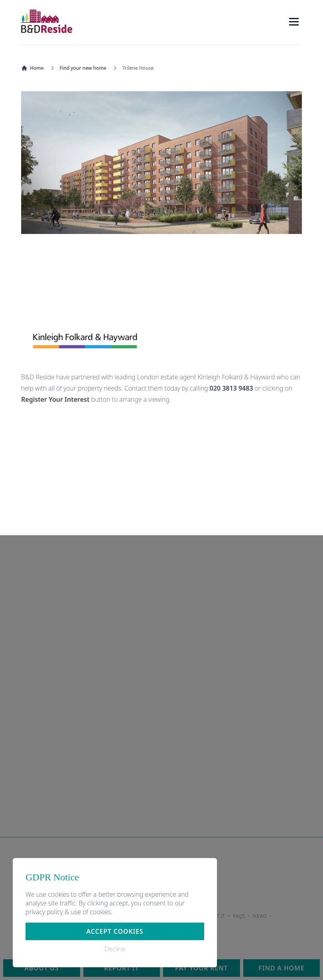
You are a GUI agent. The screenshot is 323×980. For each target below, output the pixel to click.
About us (41, 968)
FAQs (239, 916)
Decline (115, 949)
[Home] (47, 21)
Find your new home (83, 68)
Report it (121, 968)
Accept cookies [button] (115, 931)
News (260, 916)
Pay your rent (201, 968)
